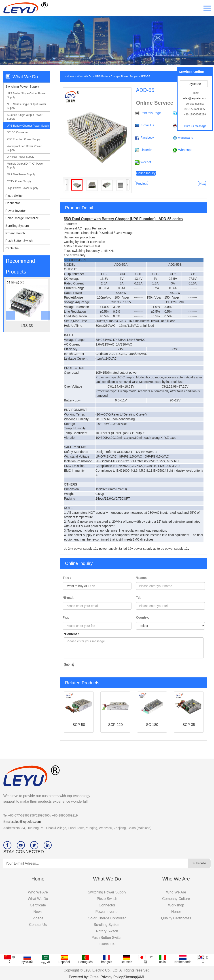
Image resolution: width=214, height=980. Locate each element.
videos (38, 918)
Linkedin (146, 150)
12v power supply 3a (108, 549)
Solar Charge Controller (22, 218)
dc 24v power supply (78, 549)
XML (141, 977)
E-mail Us (147, 125)
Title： (67, 578)
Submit (69, 664)
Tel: (139, 598)
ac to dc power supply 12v (171, 549)
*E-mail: (68, 598)
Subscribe (199, 863)
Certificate (38, 905)
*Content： (72, 634)
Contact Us (38, 925)
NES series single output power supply (26, 106)
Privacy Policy (112, 977)
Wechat (146, 162)
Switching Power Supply (22, 87)
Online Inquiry (146, 173)
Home (70, 76)
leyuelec (194, 84)
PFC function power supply (24, 139)
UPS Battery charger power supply (28, 126)
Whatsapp (185, 150)
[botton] (9, 304)
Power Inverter (16, 211)
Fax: (66, 617)
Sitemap (130, 977)
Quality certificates (176, 918)
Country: (142, 617)
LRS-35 (27, 326)
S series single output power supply (25, 117)
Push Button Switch (19, 241)
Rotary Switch (15, 233)
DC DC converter (17, 132)
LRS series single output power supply (26, 95)
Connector (13, 203)
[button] (44, 304)
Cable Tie (12, 248)
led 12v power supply (138, 549)
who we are (176, 892)
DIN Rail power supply (21, 157)
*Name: (141, 578)
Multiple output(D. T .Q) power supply (25, 166)
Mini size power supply (21, 174)
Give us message (195, 126)
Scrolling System (17, 226)
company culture (176, 899)
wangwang (186, 138)
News (38, 912)
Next (202, 184)
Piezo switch (14, 196)
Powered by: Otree (84, 977)
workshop (176, 905)
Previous (142, 184)
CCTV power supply (19, 181)
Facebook (147, 138)
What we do (85, 76)
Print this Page (151, 113)
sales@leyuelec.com (26, 822)
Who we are (38, 892)
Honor (176, 912)
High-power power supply (23, 188)
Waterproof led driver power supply (24, 148)
